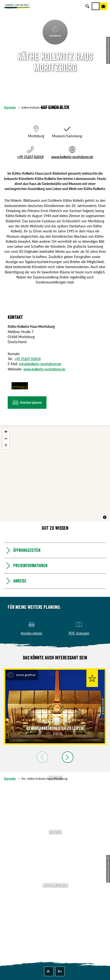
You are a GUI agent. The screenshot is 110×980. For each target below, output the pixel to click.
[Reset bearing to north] (6, 446)
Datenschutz (55, 915)
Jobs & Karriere (55, 901)
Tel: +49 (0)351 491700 (55, 787)
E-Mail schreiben (55, 793)
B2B (55, 861)
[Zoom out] (6, 439)
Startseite (10, 107)
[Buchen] (103, 6)
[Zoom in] (6, 432)
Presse (55, 855)
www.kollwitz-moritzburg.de (72, 157)
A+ (60, 971)
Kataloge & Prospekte (55, 868)
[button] (27, 403)
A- (49, 971)
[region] (55, 474)
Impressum (55, 908)
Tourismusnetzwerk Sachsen (55, 921)
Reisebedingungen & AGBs (55, 928)
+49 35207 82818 (30, 157)
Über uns (55, 894)
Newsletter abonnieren (55, 848)
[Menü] (96, 6)
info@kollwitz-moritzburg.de (40, 364)
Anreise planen (55, 841)
